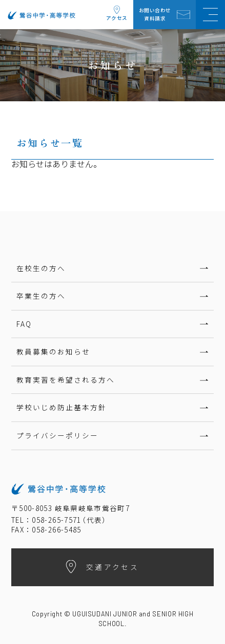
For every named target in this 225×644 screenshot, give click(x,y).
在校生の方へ (41, 268)
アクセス (117, 18)
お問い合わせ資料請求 (155, 14)
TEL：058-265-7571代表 (59, 520)
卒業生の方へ (41, 296)
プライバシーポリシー (57, 435)
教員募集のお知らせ (53, 351)
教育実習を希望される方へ (66, 380)
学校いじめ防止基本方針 (62, 407)
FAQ (24, 324)
